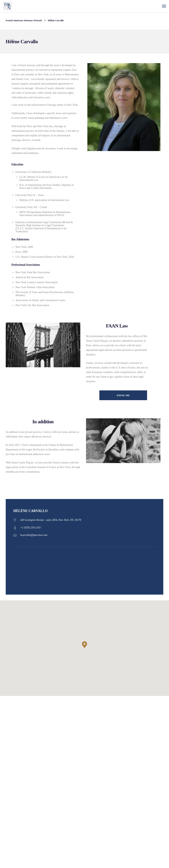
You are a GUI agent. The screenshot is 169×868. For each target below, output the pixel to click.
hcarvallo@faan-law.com (34, 535)
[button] (84, 645)
